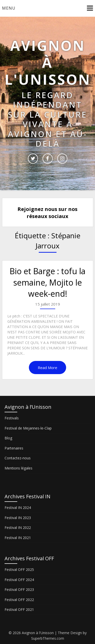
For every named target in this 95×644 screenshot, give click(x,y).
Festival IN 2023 (18, 518)
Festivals (12, 418)
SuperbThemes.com (48, 638)
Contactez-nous (18, 458)
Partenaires (14, 448)
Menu (9, 8)
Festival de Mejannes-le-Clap (28, 428)
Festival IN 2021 (18, 538)
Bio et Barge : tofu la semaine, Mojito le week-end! (48, 282)
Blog (8, 438)
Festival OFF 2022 (19, 600)
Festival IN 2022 (18, 528)
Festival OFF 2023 (19, 589)
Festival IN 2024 (18, 508)
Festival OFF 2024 (19, 580)
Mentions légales (18, 468)
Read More (48, 368)
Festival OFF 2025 (19, 570)
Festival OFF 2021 (19, 609)
